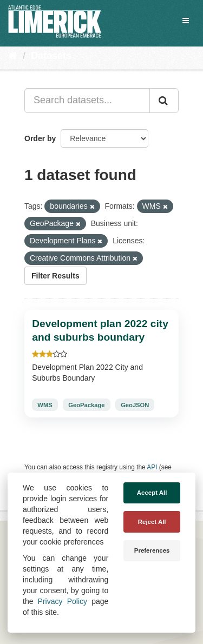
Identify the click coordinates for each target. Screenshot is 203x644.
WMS (45, 405)
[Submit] (164, 101)
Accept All (152, 493)
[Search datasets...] (87, 101)
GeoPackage (86, 405)
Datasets (51, 56)
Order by (40, 138)
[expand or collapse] (186, 21)
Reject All (152, 522)
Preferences (152, 550)
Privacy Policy (63, 601)
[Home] (13, 56)
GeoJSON (135, 405)
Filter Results (55, 276)
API (152, 467)
